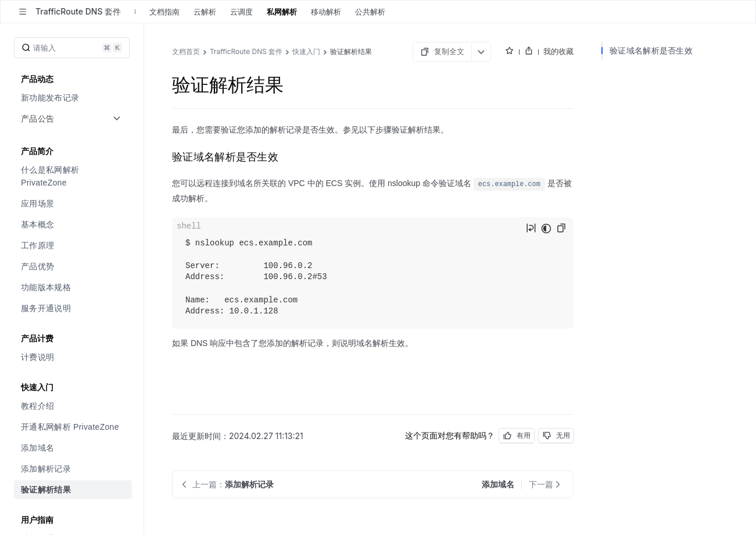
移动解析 (326, 12)
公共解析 (370, 12)
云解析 (205, 12)
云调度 (241, 12)
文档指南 (164, 12)
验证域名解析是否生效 (651, 50)
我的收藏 (558, 51)
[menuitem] (73, 98)
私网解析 (282, 12)
